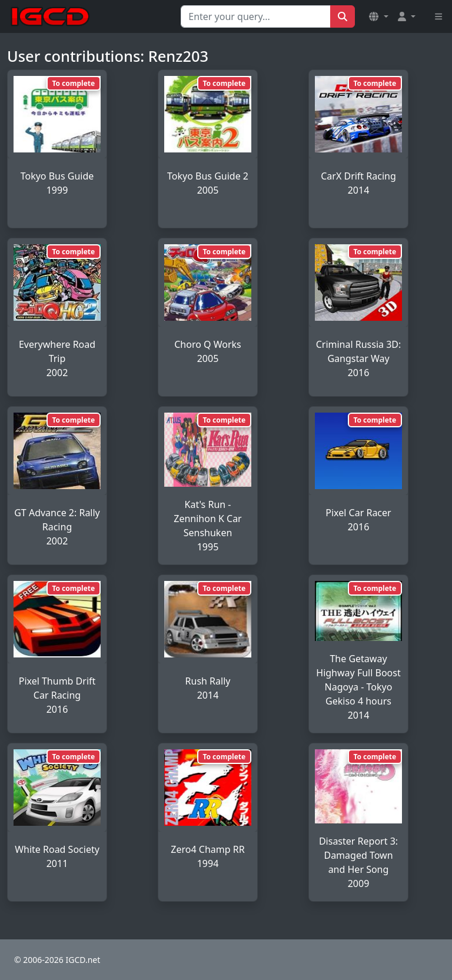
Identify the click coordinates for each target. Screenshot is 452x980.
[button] (378, 16)
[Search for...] (256, 16)
